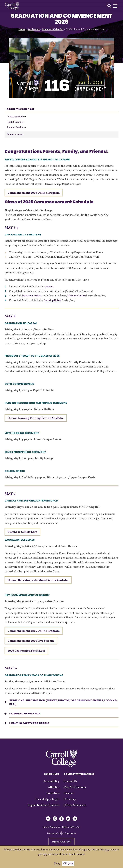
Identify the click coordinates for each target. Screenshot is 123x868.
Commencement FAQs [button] (25, 713)
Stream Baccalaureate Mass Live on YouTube (38, 580)
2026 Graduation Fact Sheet (26, 651)
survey (50, 287)
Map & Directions (75, 787)
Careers (69, 793)
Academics (34, 30)
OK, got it (68, 863)
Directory (70, 799)
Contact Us (70, 781)
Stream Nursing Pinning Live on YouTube (36, 418)
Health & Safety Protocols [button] (29, 723)
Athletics (54, 787)
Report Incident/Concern (43, 805)
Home (22, 30)
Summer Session (16, 128)
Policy (57, 863)
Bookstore (53, 793)
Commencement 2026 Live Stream (31, 641)
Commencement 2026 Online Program (34, 631)
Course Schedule (16, 117)
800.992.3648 (54, 833)
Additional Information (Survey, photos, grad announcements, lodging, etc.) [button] (63, 702)
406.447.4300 (69, 833)
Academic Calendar (53, 30)
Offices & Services (75, 805)
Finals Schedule (16, 122)
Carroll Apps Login (48, 799)
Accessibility (51, 781)
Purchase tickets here (22, 532)
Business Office (32, 296)
